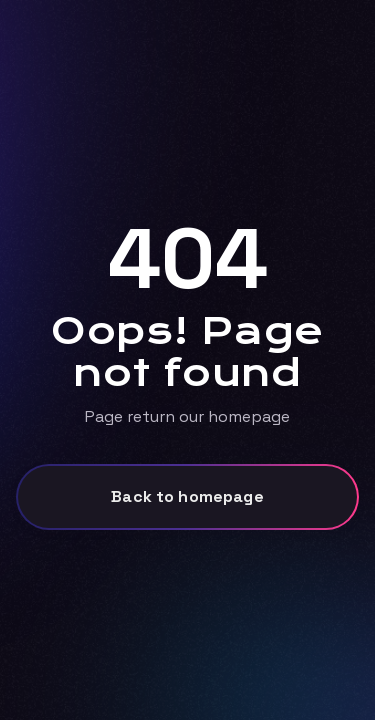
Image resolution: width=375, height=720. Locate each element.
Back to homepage (187, 496)
